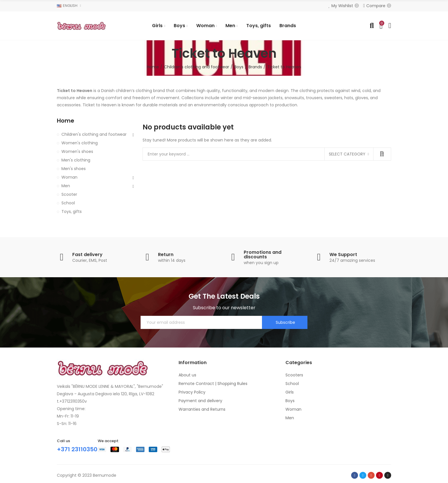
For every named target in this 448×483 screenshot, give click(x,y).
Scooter (69, 194)
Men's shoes (74, 169)
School (68, 203)
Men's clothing (76, 160)
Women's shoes (77, 151)
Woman (69, 177)
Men (66, 186)
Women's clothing (80, 143)
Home (66, 121)
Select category (347, 154)
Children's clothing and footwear (94, 134)
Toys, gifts (72, 211)
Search (382, 154)
